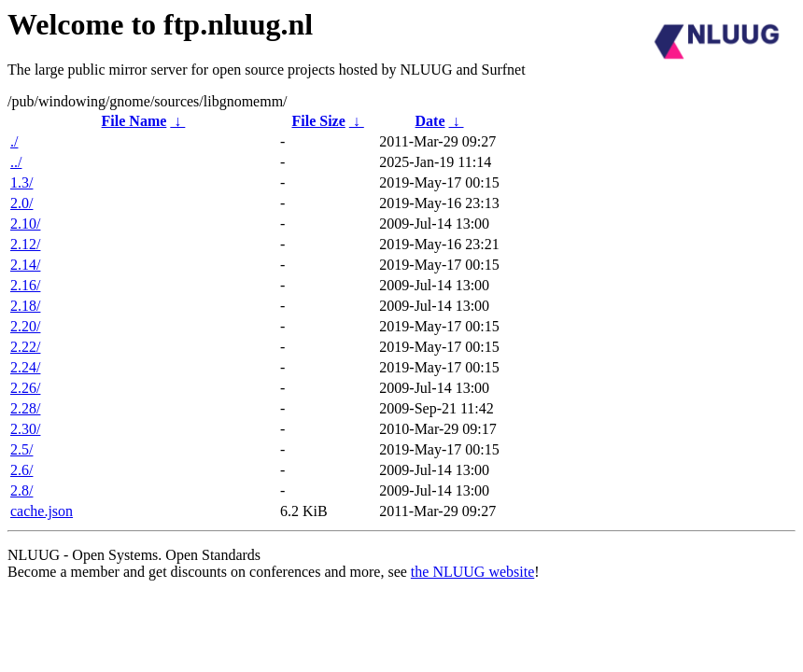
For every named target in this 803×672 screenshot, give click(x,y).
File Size (318, 121)
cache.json (42, 511)
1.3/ (21, 182)
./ (14, 141)
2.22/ (25, 347)
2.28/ (25, 408)
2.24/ (25, 367)
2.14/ (25, 265)
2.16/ (25, 285)
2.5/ (21, 449)
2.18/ (25, 306)
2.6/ (21, 470)
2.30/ (25, 429)
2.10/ (25, 224)
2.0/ (21, 203)
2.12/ (25, 244)
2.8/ (21, 490)
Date (430, 121)
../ (16, 162)
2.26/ (25, 388)
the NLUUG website (472, 572)
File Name (134, 121)
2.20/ (25, 326)
